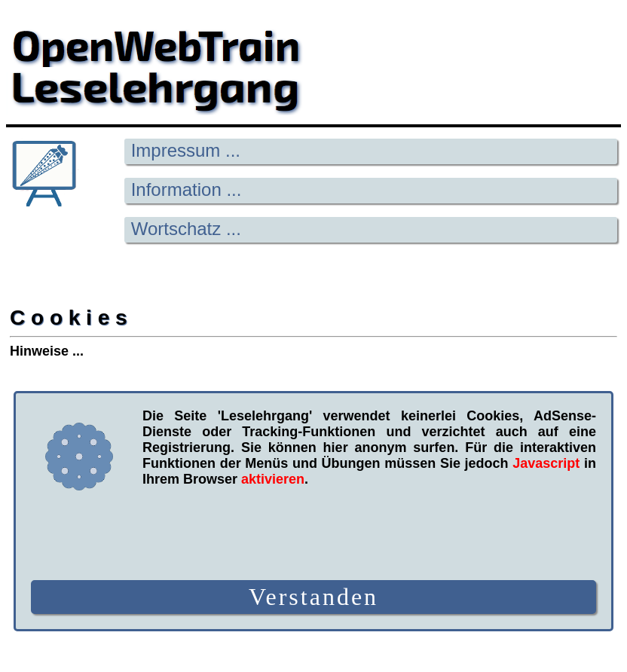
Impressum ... (186, 150)
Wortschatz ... (186, 229)
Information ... (186, 189)
